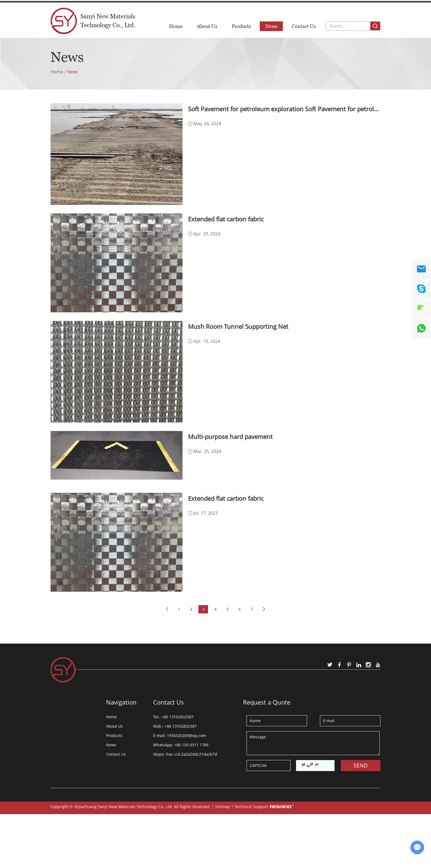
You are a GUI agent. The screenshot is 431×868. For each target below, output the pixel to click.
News (271, 26)
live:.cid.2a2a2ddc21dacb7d (192, 754)
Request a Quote (267, 702)
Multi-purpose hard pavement (230, 436)
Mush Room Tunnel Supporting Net (238, 326)
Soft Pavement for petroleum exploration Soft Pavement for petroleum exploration (284, 109)
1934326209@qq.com (254, 8)
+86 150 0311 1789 (191, 745)
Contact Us (304, 26)
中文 (375, 7)
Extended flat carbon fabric (226, 219)
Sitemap (223, 807)
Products (241, 26)
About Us (207, 26)
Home (176, 26)
